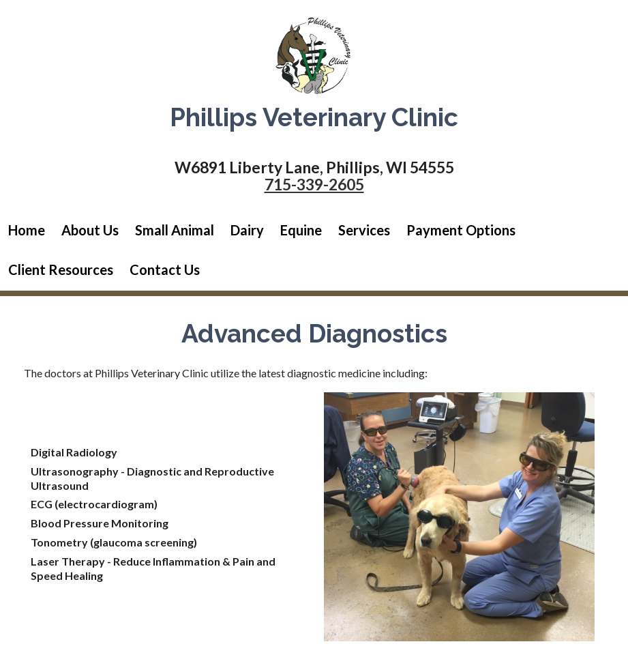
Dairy (247, 230)
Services (364, 230)
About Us (90, 230)
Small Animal (175, 230)
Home (27, 230)
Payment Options (461, 230)
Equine (301, 230)
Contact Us (165, 269)
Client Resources (61, 269)
